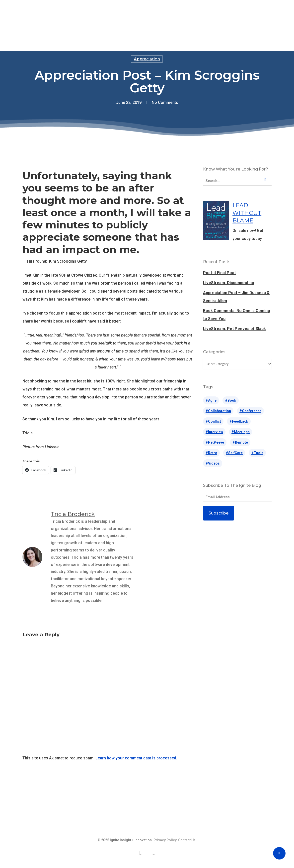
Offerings (93, 14)
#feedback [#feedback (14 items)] (239, 421)
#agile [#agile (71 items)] (211, 400)
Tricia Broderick (73, 514)
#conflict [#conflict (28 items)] (213, 421)
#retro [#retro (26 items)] (211, 453)
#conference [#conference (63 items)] (250, 411)
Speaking (122, 14)
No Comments (165, 102)
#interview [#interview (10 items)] (214, 432)
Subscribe (219, 513)
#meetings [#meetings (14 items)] (241, 432)
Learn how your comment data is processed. (136, 758)
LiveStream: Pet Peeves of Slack (234, 329)
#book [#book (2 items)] (231, 400)
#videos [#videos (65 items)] (213, 463)
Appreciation (147, 59)
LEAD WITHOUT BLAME (247, 213)
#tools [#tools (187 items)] (257, 453)
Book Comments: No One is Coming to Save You (237, 315)
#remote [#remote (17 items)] (240, 442)
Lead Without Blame (150, 14)
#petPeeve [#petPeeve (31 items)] (215, 442)
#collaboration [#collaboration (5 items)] (218, 411)
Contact (219, 14)
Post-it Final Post (219, 273)
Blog (175, 14)
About (195, 14)
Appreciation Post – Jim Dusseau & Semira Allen (236, 297)
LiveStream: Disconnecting (229, 283)
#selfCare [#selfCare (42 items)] (234, 453)
